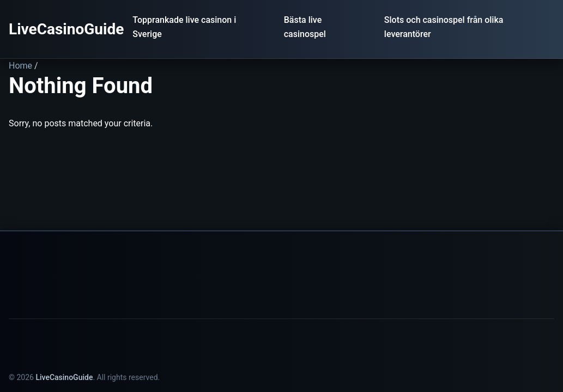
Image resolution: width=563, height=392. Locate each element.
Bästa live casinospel (305, 27)
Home (20, 66)
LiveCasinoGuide (66, 29)
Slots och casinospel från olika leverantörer (444, 27)
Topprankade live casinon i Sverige (184, 27)
